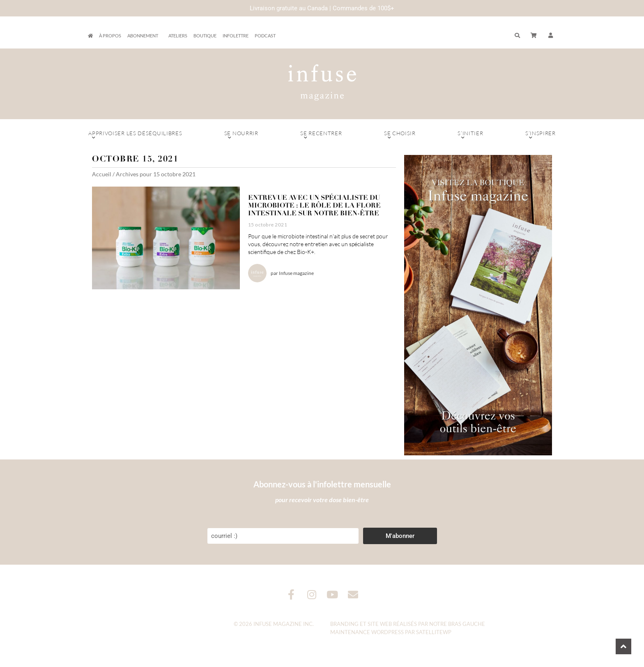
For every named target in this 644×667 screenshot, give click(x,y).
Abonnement (145, 36)
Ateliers (178, 36)
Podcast (265, 36)
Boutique (205, 36)
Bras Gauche (467, 624)
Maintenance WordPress (367, 632)
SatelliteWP (434, 632)
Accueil (102, 174)
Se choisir (400, 135)
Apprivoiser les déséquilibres (135, 135)
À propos (110, 36)
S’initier (470, 135)
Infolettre (236, 36)
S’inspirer (540, 135)
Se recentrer (321, 135)
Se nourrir (241, 135)
